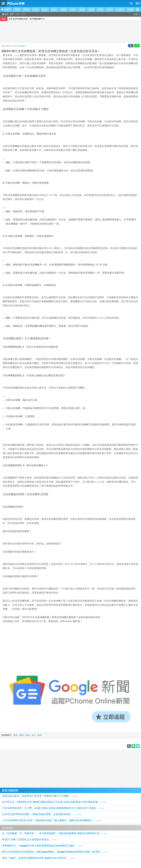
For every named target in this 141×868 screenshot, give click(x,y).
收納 (28, 735)
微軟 (21, 735)
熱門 (8, 10)
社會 (36, 10)
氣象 (137, 14)
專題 (17, 10)
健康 (82, 10)
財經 (45, 10)
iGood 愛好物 (19, 46)
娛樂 (91, 10)
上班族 (120, 10)
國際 (63, 10)
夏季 (15, 735)
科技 (54, 10)
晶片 (34, 735)
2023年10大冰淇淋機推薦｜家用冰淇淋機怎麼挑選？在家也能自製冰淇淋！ (62, 617)
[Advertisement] (70, 768)
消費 (130, 10)
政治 (26, 10)
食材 (40, 735)
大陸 (73, 10)
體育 (100, 10)
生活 (110, 10)
